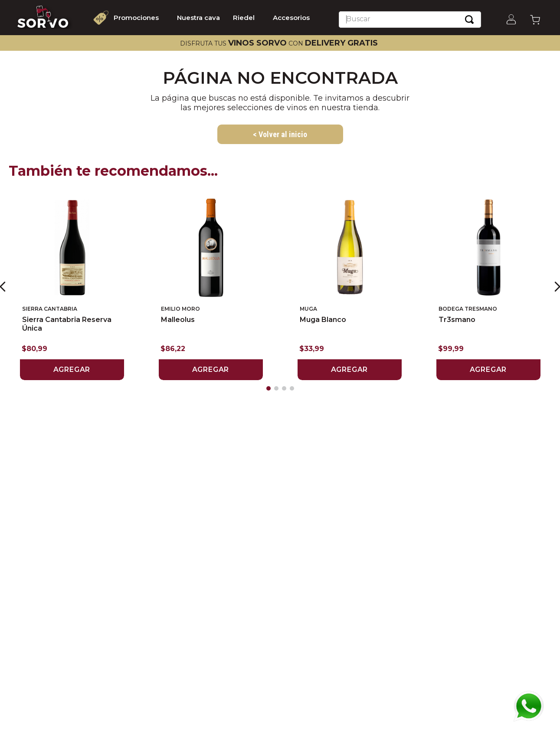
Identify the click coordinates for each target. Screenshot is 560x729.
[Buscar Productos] (469, 20)
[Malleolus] (211, 287)
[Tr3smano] (488, 287)
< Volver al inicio (280, 134)
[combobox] (410, 20)
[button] (269, 388)
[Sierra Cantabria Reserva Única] (72, 287)
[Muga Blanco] (350, 287)
